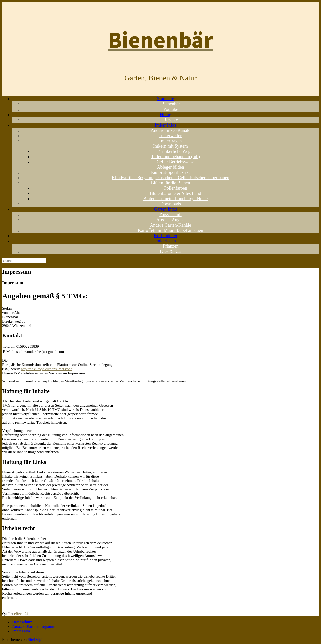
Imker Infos (166, 125)
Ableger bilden (170, 167)
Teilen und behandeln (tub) (176, 157)
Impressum (21, 631)
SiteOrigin (36, 640)
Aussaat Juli (171, 214)
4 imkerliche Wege (175, 151)
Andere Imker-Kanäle (170, 130)
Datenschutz (22, 622)
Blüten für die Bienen (170, 183)
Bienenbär (171, 104)
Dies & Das (171, 251)
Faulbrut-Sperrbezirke (171, 172)
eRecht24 (21, 614)
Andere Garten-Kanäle (170, 225)
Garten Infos (166, 209)
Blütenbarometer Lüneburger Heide (176, 199)
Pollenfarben (176, 188)
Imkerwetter (171, 136)
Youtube (171, 109)
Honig (166, 115)
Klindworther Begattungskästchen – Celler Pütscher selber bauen (171, 178)
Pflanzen (171, 246)
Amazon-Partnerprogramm (34, 627)
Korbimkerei (166, 236)
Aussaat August (171, 220)
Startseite (166, 99)
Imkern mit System (171, 146)
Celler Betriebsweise (175, 162)
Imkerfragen (171, 141)
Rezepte (171, 120)
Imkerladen (166, 241)
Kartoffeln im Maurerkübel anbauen (171, 230)
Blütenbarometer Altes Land (176, 193)
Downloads (171, 204)
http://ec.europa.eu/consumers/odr (46, 369)
